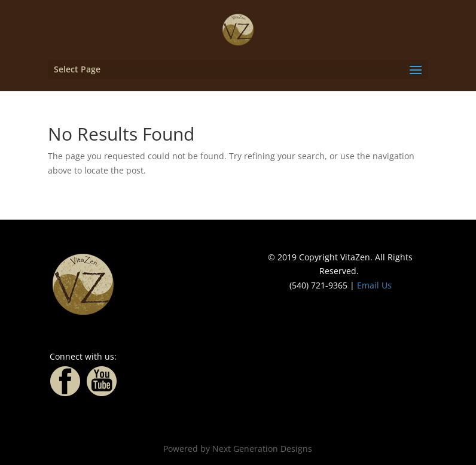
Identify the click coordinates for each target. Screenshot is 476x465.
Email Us (374, 285)
